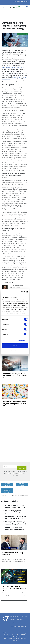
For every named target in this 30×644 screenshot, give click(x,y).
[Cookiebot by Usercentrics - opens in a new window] (21, 292)
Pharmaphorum (6, 619)
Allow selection (15, 351)
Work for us (23, 626)
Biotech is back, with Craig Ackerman (12, 554)
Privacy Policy (13, 623)
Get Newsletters (16, 2)
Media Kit (25, 2)
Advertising (18, 616)
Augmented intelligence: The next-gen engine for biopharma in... (15, 375)
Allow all (15, 346)
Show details (21, 341)
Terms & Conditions (15, 626)
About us (12, 616)
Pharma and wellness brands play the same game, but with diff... (14, 404)
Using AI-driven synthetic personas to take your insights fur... (14, 588)
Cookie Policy (19, 620)
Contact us (24, 616)
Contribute (12, 620)
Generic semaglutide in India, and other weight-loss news (15, 529)
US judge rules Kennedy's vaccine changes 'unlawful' (16, 523)
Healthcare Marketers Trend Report (13, 67)
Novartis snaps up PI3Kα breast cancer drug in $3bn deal (16, 507)
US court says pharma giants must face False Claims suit (14, 513)
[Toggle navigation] (4, 7)
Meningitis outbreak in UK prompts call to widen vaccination (16, 518)
